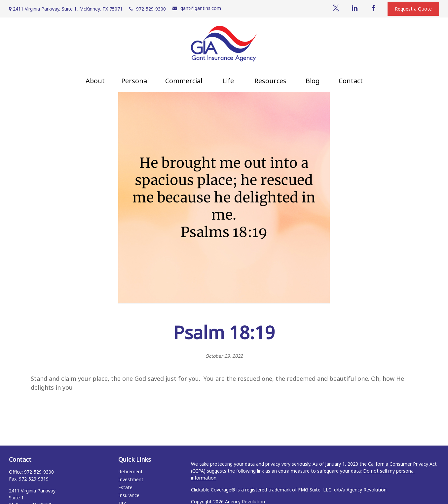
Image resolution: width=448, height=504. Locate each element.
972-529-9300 (148, 9)
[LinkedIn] (355, 8)
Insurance (129, 495)
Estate (125, 487)
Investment (131, 479)
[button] (95, 81)
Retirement (131, 471)
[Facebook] (374, 8)
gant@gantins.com (197, 8)
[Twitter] (336, 8)
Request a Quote (413, 9)
